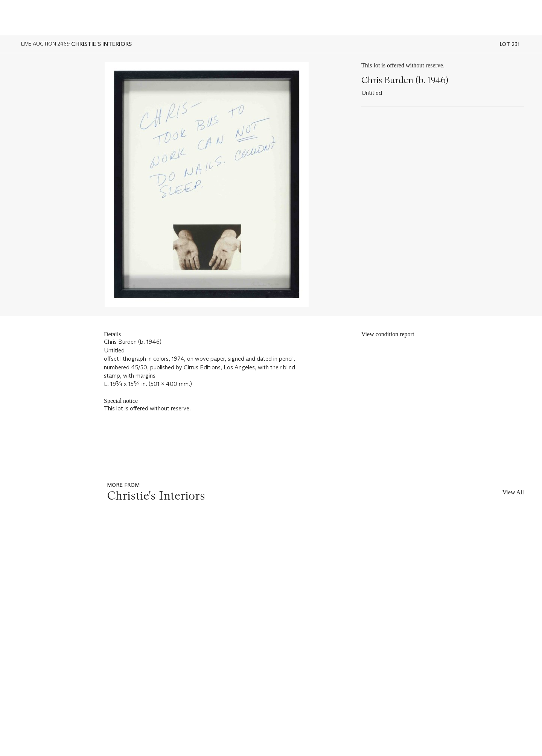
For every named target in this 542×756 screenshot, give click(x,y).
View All (513, 492)
